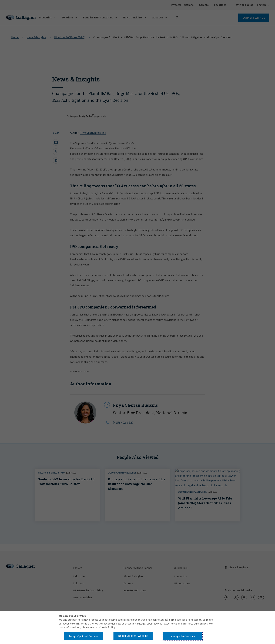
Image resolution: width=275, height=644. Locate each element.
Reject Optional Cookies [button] (133, 636)
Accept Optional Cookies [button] (83, 636)
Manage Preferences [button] (183, 636)
